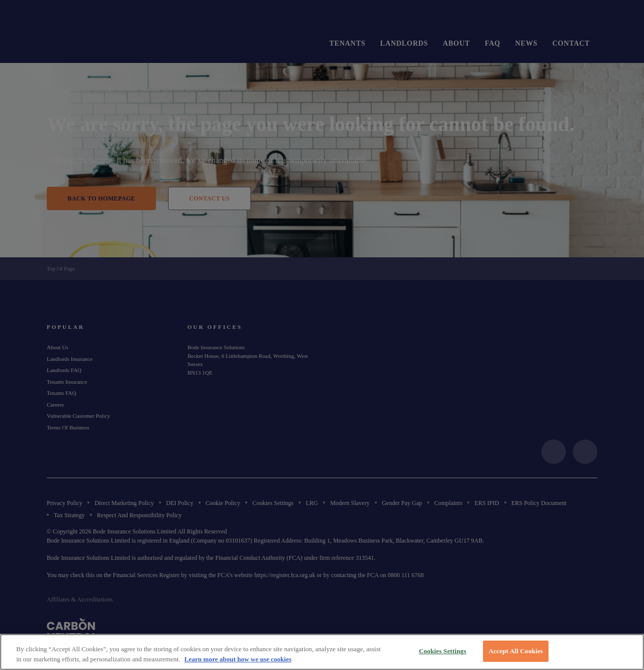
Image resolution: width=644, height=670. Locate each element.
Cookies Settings (443, 651)
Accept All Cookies (516, 651)
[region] (322, 652)
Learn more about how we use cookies (238, 659)
